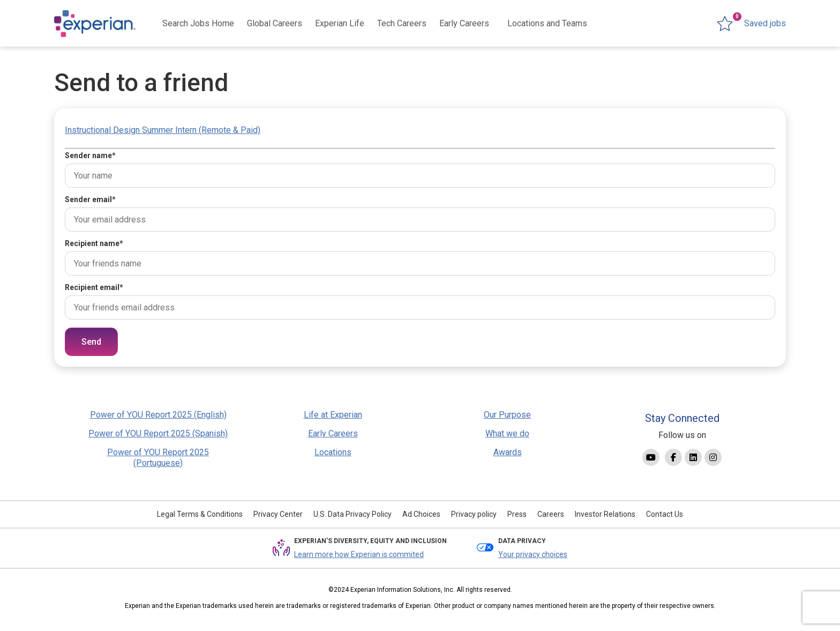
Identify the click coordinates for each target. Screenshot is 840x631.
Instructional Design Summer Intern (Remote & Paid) (163, 130)
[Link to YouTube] (651, 457)
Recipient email (94, 287)
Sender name (90, 155)
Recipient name (94, 243)
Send (91, 342)
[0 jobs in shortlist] (751, 24)
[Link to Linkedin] (693, 457)
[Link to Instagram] (713, 457)
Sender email (90, 199)
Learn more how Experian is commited (359, 554)
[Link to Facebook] (673, 457)
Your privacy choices (533, 554)
